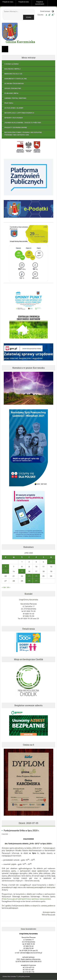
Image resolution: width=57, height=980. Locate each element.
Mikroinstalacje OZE (13, 74)
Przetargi (9, 103)
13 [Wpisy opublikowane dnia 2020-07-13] (6, 571)
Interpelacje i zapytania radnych (19, 113)
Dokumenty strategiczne (16, 79)
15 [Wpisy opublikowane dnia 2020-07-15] (22, 571)
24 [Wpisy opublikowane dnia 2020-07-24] (36, 576)
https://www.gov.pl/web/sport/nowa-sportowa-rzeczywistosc (26, 899)
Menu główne (5, 49)
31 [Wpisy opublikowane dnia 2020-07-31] (36, 581)
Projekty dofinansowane (16, 127)
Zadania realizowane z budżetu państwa (23, 123)
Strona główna (11, 64)
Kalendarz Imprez (12, 69)
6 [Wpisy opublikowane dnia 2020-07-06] (6, 566)
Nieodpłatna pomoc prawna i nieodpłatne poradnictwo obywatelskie (23, 134)
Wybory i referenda (14, 118)
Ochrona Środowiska (14, 83)
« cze (4, 587)
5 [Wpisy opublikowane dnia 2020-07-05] (51, 562)
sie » (9, 587)
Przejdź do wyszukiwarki (40, 3)
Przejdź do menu (8, 2)
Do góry (54, 3)
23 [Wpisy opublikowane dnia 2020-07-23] (29, 576)
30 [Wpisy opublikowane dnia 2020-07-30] (29, 581)
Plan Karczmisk (11, 93)
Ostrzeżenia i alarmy (14, 108)
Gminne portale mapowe (15, 98)
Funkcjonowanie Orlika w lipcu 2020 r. (22, 830)
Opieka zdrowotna (13, 88)
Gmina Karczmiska (20, 42)
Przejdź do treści (24, 2)
